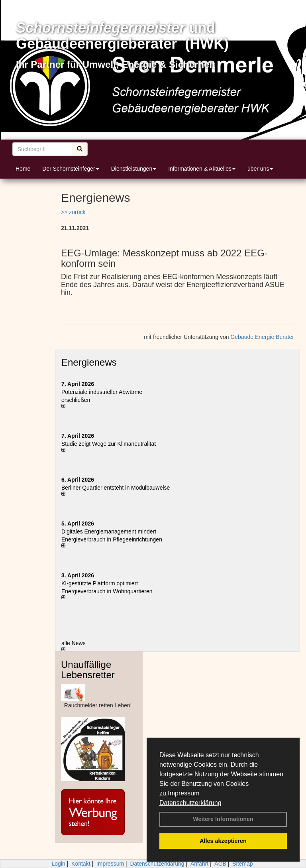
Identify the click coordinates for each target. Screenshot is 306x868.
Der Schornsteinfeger (71, 169)
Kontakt (81, 864)
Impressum (183, 793)
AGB (220, 864)
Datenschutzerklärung (190, 803)
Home (23, 169)
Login (58, 864)
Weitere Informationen (223, 819)
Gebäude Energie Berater (262, 337)
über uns (260, 169)
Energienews (89, 362)
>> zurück (73, 212)
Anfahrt (199, 864)
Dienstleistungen (134, 169)
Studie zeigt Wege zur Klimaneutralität (109, 444)
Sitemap (242, 864)
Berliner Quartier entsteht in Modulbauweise (116, 488)
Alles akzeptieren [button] (223, 841)
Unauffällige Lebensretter (88, 670)
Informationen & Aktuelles (202, 169)
